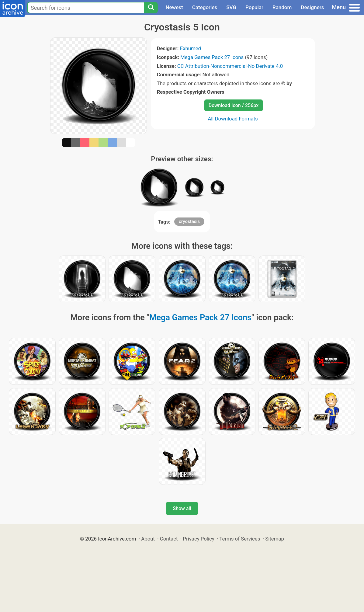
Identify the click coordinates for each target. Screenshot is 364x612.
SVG (231, 7)
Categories (205, 7)
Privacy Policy (198, 539)
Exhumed (191, 48)
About (148, 539)
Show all (182, 508)
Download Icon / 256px (234, 105)
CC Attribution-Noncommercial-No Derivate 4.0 (230, 66)
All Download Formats (233, 119)
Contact (169, 539)
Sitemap (275, 539)
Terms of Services (240, 539)
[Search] (151, 8)
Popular (254, 7)
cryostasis (189, 221)
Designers (312, 7)
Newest (174, 7)
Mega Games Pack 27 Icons (212, 57)
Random (282, 7)
